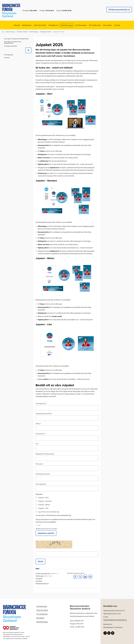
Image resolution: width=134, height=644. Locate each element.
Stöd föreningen (67, 25)
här (70, 515)
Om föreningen (82, 25)
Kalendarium (24, 25)
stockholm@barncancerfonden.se (115, 620)
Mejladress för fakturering (45, 454)
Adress (38, 424)
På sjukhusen (53, 25)
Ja (39, 525)
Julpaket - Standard (45, 501)
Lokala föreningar (10, 32)
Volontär (7, 58)
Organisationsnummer (43, 414)
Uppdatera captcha (46, 533)
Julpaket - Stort (43, 498)
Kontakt (120, 25)
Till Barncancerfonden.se (119, 10)
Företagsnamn (41, 403)
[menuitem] (17, 39)
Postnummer (40, 434)
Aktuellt (14, 25)
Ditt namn (39, 464)
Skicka (40, 562)
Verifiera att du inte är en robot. (46, 529)
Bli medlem (110, 25)
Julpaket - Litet (43, 508)
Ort (37, 444)
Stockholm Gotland (22, 32)
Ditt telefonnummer (43, 474)
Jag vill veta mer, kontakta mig (49, 512)
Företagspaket (9, 55)
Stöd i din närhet (38, 25)
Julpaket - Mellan (44, 505)
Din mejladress (41, 484)
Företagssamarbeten (46, 32)
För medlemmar (97, 25)
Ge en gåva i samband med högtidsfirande (13, 42)
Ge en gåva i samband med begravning (16, 39)
